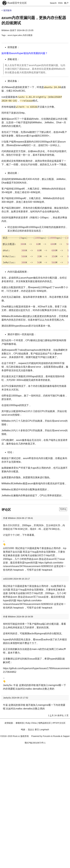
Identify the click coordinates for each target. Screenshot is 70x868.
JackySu (7, 698)
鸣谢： (24, 730)
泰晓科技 (20, 723)
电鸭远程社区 (45, 723)
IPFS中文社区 (59, 723)
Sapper (66, 736)
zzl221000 (8, 579)
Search (53, 3)
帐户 (66, 3)
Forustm (47, 736)
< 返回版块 (7, 10)
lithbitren (5, 30)
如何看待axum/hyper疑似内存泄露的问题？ (25, 53)
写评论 (63, 509)
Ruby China (31, 723)
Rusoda (57, 736)
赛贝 (37, 730)
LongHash (44, 730)
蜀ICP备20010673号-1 (35, 743)
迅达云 (31, 730)
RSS (61, 3)
